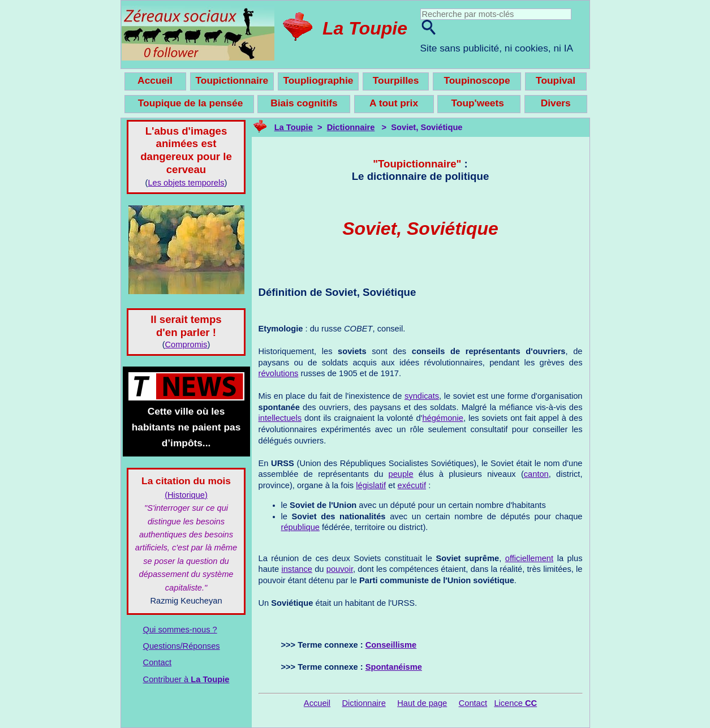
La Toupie (365, 28)
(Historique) (186, 495)
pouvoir (340, 569)
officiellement (529, 558)
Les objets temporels (186, 183)
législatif (371, 485)
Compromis (186, 344)
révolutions (279, 373)
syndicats (422, 396)
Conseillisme (391, 645)
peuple (401, 474)
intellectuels (280, 418)
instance (297, 569)
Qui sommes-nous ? (180, 630)
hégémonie (443, 418)
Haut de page (422, 703)
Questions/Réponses (182, 646)
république (300, 527)
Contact (158, 662)
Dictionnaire (351, 127)
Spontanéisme (394, 667)
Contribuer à (186, 679)
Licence (515, 703)
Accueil (317, 703)
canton (536, 474)
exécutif (412, 485)
